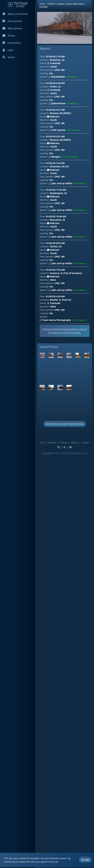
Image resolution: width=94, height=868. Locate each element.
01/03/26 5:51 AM (55, 110)
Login (8, 50)
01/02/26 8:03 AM (55, 243)
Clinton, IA (56, 246)
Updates (52, 443)
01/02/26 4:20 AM (55, 296)
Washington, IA (58, 193)
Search (9, 57)
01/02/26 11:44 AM (56, 190)
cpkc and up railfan (68, 184)
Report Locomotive (15, 14)
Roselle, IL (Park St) (61, 300)
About (74, 443)
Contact (85, 443)
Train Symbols (12, 21)
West (53, 280)
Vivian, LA (55, 86)
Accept (85, 859)
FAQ (42, 443)
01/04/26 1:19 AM (55, 56)
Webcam (53, 117)
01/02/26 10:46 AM (56, 216)
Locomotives (12, 43)
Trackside (54, 63)
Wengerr (64, 157)
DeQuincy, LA (57, 60)
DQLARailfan (64, 77)
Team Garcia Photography (64, 320)
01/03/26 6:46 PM (55, 83)
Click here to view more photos (65, 424)
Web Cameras (12, 28)
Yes (51, 73)
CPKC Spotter (65, 130)
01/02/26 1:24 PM (55, 163)
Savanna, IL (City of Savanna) (66, 273)
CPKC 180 (59, 70)
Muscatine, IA (57, 220)
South (54, 67)
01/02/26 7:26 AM (55, 270)
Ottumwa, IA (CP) (59, 166)
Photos (9, 36)
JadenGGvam (64, 104)
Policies (64, 443)
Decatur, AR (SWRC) (60, 113)
